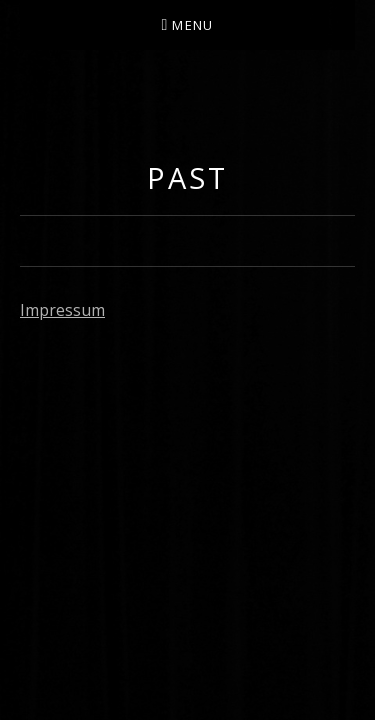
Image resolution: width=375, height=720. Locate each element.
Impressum (62, 310)
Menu (192, 25)
